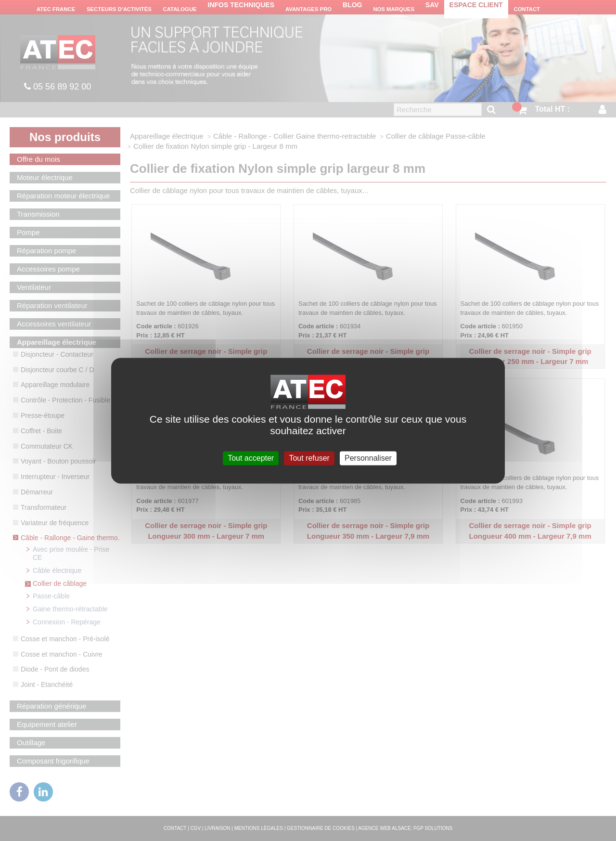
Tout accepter (251, 458)
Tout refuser (309, 458)
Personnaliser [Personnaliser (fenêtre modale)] (368, 458)
